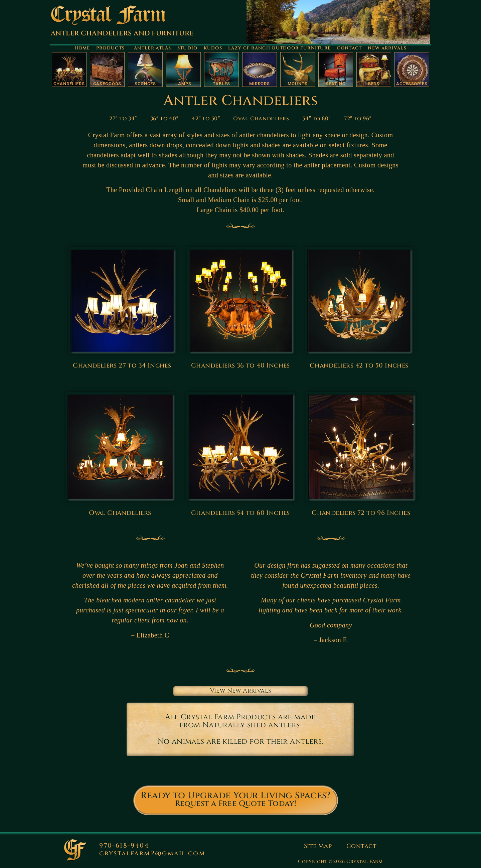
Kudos (213, 48)
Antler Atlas (153, 48)
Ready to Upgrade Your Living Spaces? (235, 795)
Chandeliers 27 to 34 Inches (122, 366)
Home (82, 48)
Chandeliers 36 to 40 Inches (240, 366)
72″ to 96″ (358, 119)
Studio (188, 48)
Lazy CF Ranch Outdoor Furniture (279, 48)
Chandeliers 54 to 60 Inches (240, 513)
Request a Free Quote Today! (236, 804)
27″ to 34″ (123, 119)
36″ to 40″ (164, 119)
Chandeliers (69, 84)
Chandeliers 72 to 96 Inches (361, 513)
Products (112, 48)
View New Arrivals (241, 691)
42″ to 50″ (206, 119)
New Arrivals (387, 48)
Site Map (318, 846)
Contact (349, 48)
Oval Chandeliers (261, 119)
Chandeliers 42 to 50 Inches (359, 366)
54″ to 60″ (317, 119)
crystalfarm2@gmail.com (152, 853)
